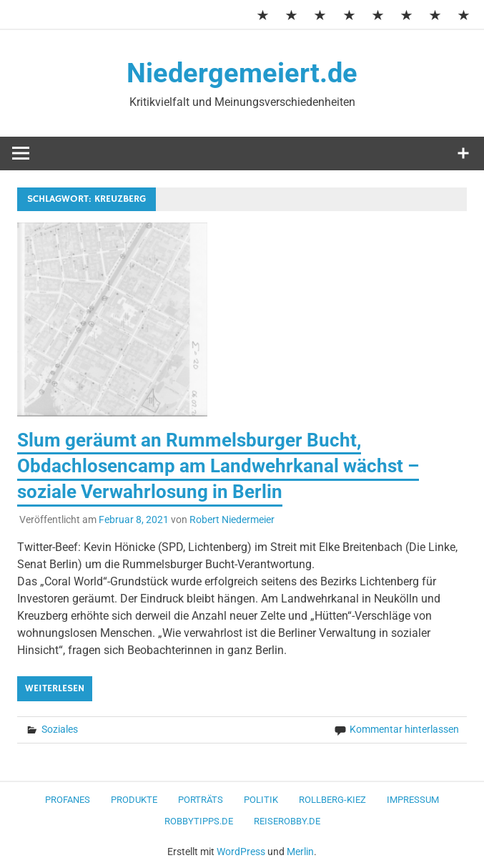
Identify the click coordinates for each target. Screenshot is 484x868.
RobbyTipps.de (199, 821)
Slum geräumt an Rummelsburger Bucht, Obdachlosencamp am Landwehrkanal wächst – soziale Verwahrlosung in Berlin (218, 466)
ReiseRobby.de (287, 821)
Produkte (134, 800)
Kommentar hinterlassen (404, 729)
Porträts (201, 800)
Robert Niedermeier (232, 520)
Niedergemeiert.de (242, 73)
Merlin (300, 852)
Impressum (413, 800)
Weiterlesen (55, 688)
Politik (261, 800)
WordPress (241, 852)
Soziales (60, 729)
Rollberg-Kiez (332, 800)
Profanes (68, 800)
